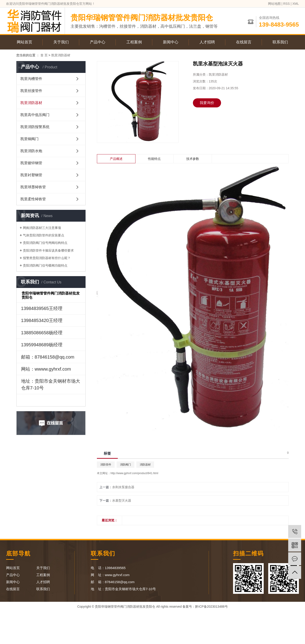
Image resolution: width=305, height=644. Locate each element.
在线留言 (244, 42)
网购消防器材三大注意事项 (42, 228)
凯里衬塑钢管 (31, 175)
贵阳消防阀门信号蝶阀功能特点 (45, 265)
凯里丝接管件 (31, 91)
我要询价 (207, 103)
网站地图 (274, 4)
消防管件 (106, 465)
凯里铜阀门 (30, 139)
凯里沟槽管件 (31, 79)
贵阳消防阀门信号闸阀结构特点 (45, 243)
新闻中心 (171, 42)
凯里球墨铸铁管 (33, 187)
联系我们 (280, 42)
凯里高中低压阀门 (35, 115)
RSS (287, 4)
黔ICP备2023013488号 (211, 607)
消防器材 (145, 465)
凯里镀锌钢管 (31, 163)
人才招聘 (207, 42)
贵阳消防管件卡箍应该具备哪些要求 (48, 250)
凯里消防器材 (61, 55)
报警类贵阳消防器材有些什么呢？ (47, 258)
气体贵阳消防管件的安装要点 (44, 235)
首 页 (44, 55)
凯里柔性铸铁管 (33, 199)
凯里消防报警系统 (35, 127)
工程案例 (134, 42)
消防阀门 (125, 465)
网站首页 (25, 42)
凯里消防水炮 (31, 151)
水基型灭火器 (122, 500)
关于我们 (61, 42)
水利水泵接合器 (123, 487)
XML (296, 4)
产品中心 (98, 42)
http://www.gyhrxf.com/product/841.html (134, 473)
